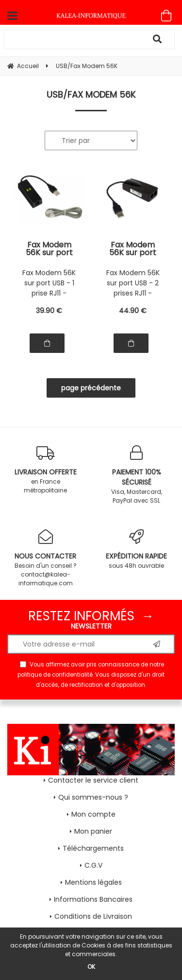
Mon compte (93, 814)
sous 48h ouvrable (137, 550)
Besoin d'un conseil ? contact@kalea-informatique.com (46, 558)
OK (91, 967)
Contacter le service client (93, 780)
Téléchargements (93, 848)
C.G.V (93, 865)
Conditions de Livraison (93, 916)
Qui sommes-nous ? (93, 797)
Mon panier (93, 831)
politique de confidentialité (55, 675)
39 (49, 311)
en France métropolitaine (46, 470)
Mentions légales (93, 882)
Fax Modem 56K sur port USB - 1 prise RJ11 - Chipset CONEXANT (49, 249)
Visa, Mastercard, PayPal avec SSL (137, 475)
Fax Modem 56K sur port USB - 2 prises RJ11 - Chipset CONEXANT (133, 249)
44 (133, 311)
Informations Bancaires (93, 899)
